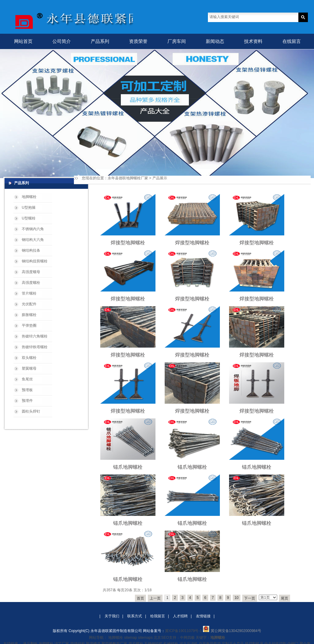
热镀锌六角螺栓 (35, 336)
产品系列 (100, 41)
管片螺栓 (29, 293)
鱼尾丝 (27, 379)
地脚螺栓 (29, 197)
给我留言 (158, 616)
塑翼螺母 (29, 368)
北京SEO (161, 638)
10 (237, 598)
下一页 (250, 598)
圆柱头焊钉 (31, 411)
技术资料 (253, 41)
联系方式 (135, 616)
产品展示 (160, 178)
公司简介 (62, 41)
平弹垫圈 (29, 326)
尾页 (285, 598)
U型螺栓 (29, 218)
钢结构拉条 (31, 250)
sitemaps (145, 638)
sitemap (131, 638)
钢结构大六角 (33, 240)
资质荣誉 (138, 41)
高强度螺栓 (31, 283)
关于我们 (112, 616)
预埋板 (27, 390)
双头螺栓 (29, 358)
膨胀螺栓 (29, 315)
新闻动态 (215, 41)
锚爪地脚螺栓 (128, 467)
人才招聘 (180, 616)
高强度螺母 (31, 272)
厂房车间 (177, 41)
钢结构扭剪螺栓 (35, 261)
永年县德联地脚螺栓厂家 (128, 178)
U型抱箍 (29, 208)
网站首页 (23, 41)
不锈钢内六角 (33, 229)
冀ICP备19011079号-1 (183, 631)
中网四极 (187, 638)
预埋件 (27, 401)
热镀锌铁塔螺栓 (35, 347)
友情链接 (203, 616)
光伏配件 (29, 304)
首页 (140, 598)
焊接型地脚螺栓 (128, 243)
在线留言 (292, 41)
